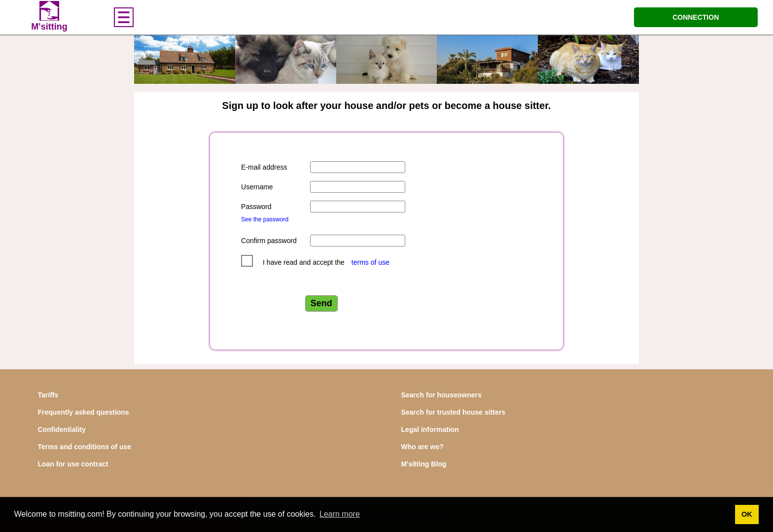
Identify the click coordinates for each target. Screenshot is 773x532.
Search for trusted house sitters (453, 412)
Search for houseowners (441, 395)
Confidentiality (62, 429)
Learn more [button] (340, 514)
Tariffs (48, 395)
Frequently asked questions (84, 412)
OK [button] (747, 514)
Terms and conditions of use (85, 447)
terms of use (370, 262)
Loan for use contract (73, 464)
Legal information (430, 429)
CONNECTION (696, 17)
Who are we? (422, 447)
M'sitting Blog (423, 464)
